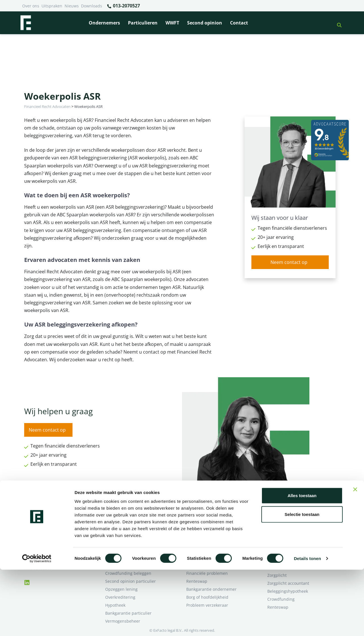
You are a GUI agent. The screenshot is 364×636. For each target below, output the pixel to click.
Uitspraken (52, 6)
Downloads (92, 6)
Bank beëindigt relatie (126, 525)
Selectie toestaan (302, 581)
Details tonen (307, 625)
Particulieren (143, 23)
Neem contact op (289, 262)
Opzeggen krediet (203, 541)
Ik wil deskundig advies (289, 533)
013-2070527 (123, 6)
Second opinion (205, 23)
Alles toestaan (302, 562)
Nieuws (72, 6)
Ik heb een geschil (285, 525)
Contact (239, 23)
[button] (337, 23)
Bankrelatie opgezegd (207, 525)
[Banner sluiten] (355, 556)
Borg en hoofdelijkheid (127, 533)
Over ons (31, 6)
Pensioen (195, 533)
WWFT (172, 23)
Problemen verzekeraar (127, 541)
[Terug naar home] (26, 23)
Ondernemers (104, 23)
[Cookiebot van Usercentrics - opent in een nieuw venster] (37, 625)
